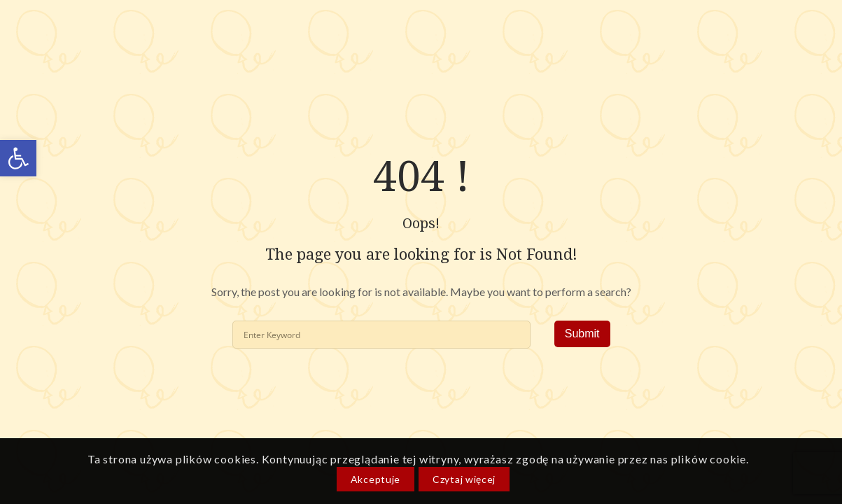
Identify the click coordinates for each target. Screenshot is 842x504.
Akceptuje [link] (376, 479)
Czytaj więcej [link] (464, 479)
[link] (18, 158)
